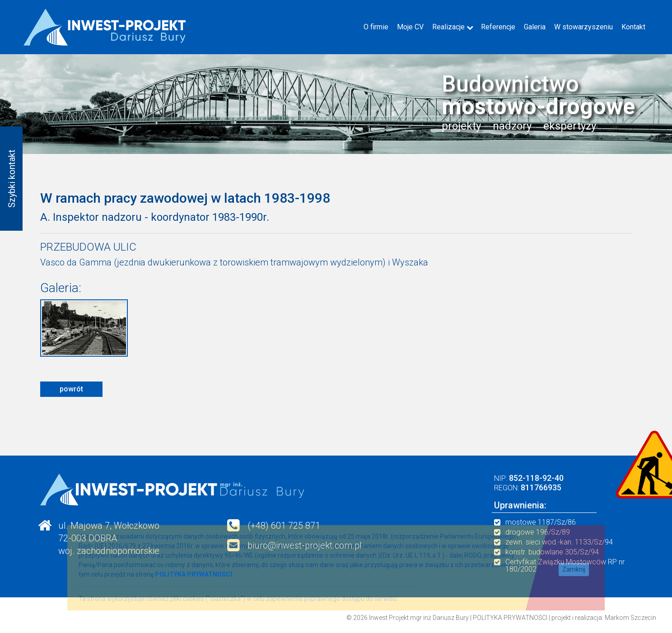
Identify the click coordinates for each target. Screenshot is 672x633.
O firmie (376, 27)
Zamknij (574, 569)
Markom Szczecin (630, 618)
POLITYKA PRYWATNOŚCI (510, 618)
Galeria (535, 27)
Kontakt (633, 27)
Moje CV (410, 27)
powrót (71, 389)
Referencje (498, 27)
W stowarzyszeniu (583, 27)
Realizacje (448, 27)
